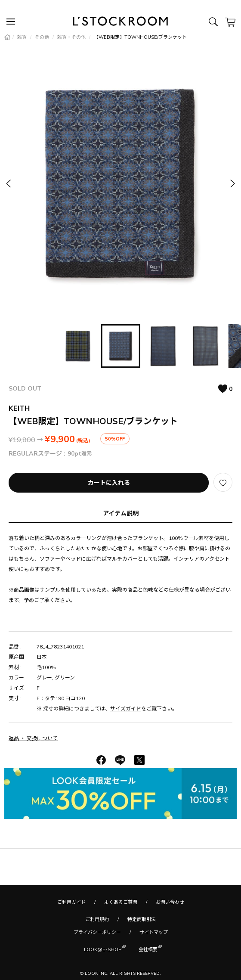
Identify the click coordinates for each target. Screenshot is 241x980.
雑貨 (23, 37)
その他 (43, 37)
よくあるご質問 (121, 902)
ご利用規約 (97, 919)
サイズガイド (126, 709)
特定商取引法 (142, 919)
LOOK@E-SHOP (103, 949)
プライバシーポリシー (97, 932)
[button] (232, 183)
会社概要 (148, 949)
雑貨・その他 (72, 37)
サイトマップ (154, 932)
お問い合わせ (170, 902)
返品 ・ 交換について (33, 738)
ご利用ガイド (71, 902)
